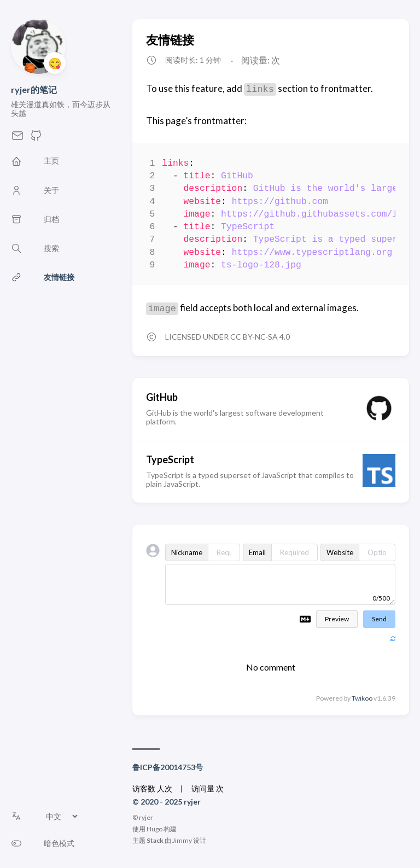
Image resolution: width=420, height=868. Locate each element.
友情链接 (170, 40)
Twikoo (362, 698)
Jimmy (182, 840)
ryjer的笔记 (34, 89)
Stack (155, 840)
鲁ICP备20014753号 (168, 767)
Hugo (154, 829)
